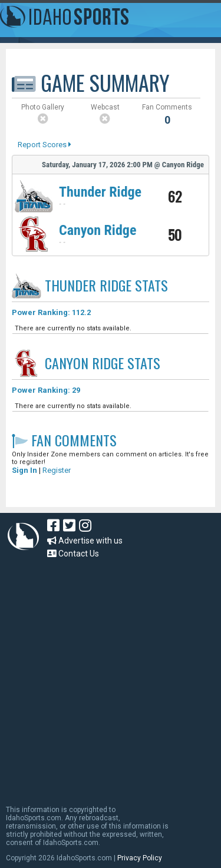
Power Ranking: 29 (46, 390)
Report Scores (44, 145)
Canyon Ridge (98, 230)
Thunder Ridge (100, 192)
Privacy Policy (140, 858)
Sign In (24, 470)
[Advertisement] (111, 676)
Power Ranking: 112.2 (51, 312)
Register (57, 470)
